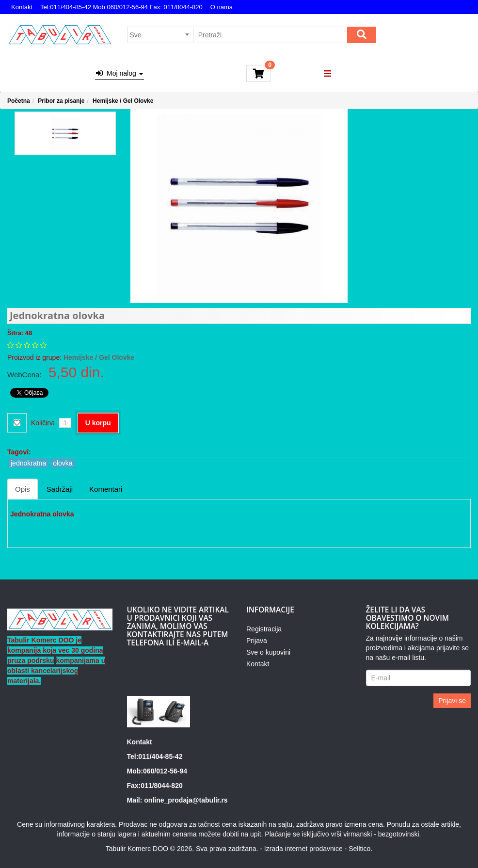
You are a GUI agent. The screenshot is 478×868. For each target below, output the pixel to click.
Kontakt (22, 7)
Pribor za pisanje (61, 101)
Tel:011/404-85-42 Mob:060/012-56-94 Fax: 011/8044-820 (121, 7)
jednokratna (28, 463)
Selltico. (360, 849)
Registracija (264, 629)
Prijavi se (452, 701)
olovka (63, 463)
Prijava (257, 641)
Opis (23, 489)
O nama (222, 7)
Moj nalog (119, 73)
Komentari (106, 489)
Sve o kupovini (268, 652)
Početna (19, 101)
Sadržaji (60, 489)
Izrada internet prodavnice (303, 849)
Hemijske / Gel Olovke (123, 101)
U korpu (98, 423)
